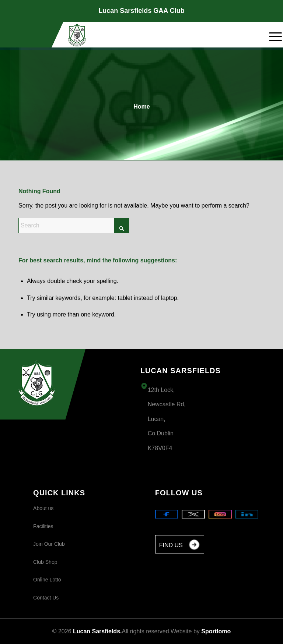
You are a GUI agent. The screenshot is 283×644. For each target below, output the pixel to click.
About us (43, 508)
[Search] (74, 226)
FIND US (180, 545)
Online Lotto (47, 580)
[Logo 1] (77, 35)
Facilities (43, 526)
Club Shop (45, 562)
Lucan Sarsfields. (97, 631)
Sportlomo (216, 631)
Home (141, 107)
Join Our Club (49, 544)
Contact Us (46, 598)
